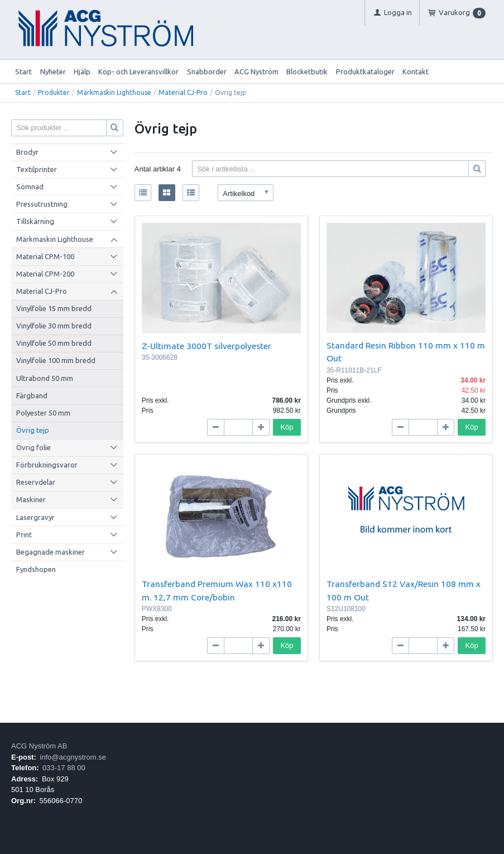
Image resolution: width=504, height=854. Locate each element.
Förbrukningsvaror (47, 465)
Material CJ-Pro (183, 92)
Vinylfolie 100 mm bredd (56, 360)
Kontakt (416, 71)
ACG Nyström (256, 71)
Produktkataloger (365, 71)
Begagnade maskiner (51, 552)
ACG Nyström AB (39, 746)
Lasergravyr (35, 517)
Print (24, 535)
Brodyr (27, 152)
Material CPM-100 (45, 256)
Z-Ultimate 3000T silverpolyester (207, 346)
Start (23, 71)
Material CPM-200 (45, 274)
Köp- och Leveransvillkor (138, 71)
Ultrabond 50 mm (45, 378)
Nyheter (53, 71)
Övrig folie (33, 447)
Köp (287, 427)
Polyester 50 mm (43, 413)
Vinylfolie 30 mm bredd (54, 326)
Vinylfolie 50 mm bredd (54, 343)
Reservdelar (36, 482)
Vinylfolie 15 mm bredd (54, 308)
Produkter (54, 92)
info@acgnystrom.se (73, 757)
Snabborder (207, 71)
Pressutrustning (42, 204)
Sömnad (30, 187)
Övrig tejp (33, 430)
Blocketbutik (307, 71)
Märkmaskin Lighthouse (114, 92)
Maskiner (31, 499)
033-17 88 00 (64, 768)
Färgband (32, 395)
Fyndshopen (36, 569)
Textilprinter (37, 169)
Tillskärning (35, 221)
